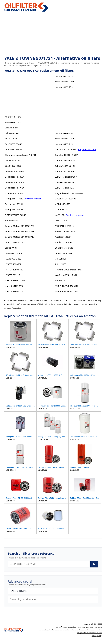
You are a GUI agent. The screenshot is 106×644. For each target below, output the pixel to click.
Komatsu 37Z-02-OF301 (66, 149)
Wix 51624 (60, 281)
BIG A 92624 (11, 139)
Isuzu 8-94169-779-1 (65, 87)
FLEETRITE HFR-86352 (15, 215)
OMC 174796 (61, 220)
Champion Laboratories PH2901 (20, 155)
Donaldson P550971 (15, 177)
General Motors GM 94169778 (20, 226)
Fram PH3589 (11, 220)
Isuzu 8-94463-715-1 (65, 144)
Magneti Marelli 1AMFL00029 (69, 193)
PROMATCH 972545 (64, 226)
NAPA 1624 (60, 215)
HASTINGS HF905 (13, 253)
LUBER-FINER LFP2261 (66, 182)
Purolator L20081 (63, 237)
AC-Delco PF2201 (13, 122)
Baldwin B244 (12, 128)
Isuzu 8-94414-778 (64, 133)
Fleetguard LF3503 (14, 210)
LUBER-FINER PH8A (64, 188)
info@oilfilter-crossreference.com (89, 633)
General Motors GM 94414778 (20, 231)
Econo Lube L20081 (14, 193)
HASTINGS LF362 (13, 259)
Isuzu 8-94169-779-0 (65, 82)
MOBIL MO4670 (62, 204)
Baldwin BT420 (12, 133)
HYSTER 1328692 (13, 264)
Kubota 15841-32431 (65, 166)
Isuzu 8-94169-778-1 (15, 286)
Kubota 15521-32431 (65, 160)
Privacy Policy (97, 636)
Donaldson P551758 (15, 182)
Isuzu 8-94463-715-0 (65, 139)
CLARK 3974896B (13, 166)
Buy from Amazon (33, 199)
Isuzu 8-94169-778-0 (15, 281)
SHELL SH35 (61, 264)
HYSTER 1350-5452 (14, 270)
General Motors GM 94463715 (20, 237)
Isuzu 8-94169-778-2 (15, 291)
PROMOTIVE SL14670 (65, 231)
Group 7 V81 (11, 248)
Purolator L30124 (63, 242)
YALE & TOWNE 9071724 (67, 291)
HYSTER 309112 (12, 275)
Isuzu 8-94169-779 (64, 76)
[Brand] (53, 591)
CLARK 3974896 (12, 160)
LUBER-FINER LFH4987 (66, 177)
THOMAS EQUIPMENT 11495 (69, 270)
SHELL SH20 (61, 259)
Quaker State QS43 (64, 253)
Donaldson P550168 (15, 171)
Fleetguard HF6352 (14, 199)
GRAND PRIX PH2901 (15, 242)
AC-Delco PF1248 (13, 117)
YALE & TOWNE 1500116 (67, 286)
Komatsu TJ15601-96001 (67, 155)
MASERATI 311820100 (65, 199)
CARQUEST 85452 (13, 144)
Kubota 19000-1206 (64, 171)
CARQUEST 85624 (13, 149)
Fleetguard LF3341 (14, 204)
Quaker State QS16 (64, 248)
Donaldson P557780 (15, 188)
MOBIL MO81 (61, 210)
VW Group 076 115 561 (66, 275)
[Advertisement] (53, 34)
